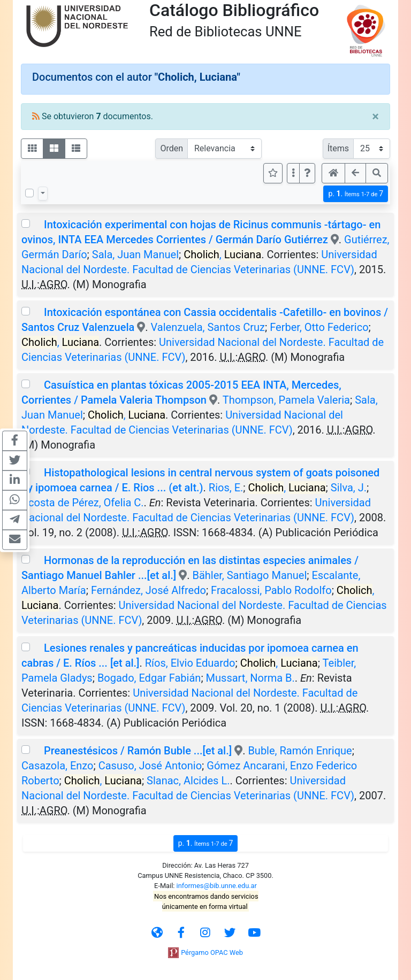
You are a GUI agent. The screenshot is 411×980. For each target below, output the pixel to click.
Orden (172, 148)
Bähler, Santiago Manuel (249, 575)
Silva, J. (349, 488)
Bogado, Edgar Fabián (149, 678)
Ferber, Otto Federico (319, 327)
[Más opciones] (293, 173)
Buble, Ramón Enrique (300, 751)
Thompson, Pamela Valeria (286, 400)
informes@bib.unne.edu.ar (217, 886)
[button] (307, 173)
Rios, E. (226, 488)
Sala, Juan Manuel (135, 254)
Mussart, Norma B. (250, 678)
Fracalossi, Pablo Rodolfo (271, 590)
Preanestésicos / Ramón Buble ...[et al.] (138, 751)
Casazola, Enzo (58, 766)
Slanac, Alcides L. (188, 781)
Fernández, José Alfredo (149, 590)
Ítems (338, 148)
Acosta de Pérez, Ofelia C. (83, 503)
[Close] (375, 117)
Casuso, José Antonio (150, 766)
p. (356, 194)
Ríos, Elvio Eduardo (190, 663)
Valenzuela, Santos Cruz (208, 327)
